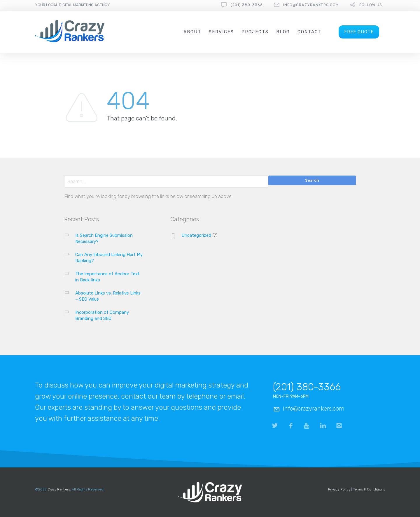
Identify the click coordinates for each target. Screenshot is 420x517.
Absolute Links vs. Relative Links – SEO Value (108, 296)
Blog (283, 32)
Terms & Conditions (369, 489)
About (192, 32)
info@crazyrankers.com (311, 5)
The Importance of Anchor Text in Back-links (107, 277)
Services (221, 32)
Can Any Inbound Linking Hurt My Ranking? (109, 258)
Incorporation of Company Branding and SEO (102, 315)
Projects (255, 32)
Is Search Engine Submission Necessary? (104, 238)
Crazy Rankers (59, 489)
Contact (310, 32)
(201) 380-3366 (247, 5)
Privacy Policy (339, 489)
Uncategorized (196, 235)
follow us (371, 5)
